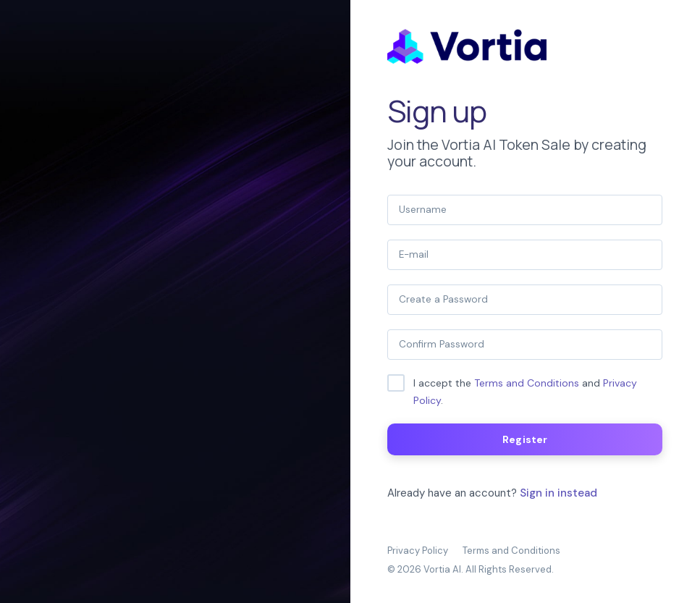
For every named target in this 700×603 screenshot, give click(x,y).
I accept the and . (525, 392)
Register (525, 439)
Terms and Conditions (527, 383)
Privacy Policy (418, 551)
